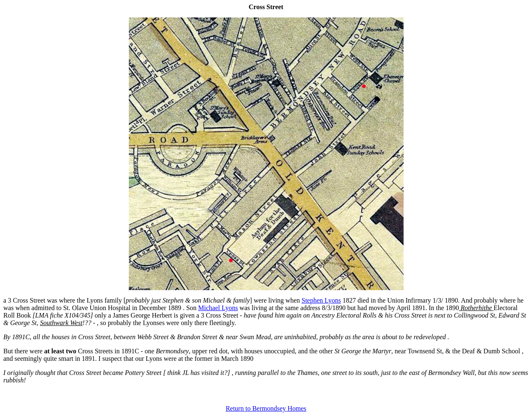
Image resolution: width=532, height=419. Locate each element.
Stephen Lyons (321, 300)
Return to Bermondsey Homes (266, 408)
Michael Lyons (218, 308)
